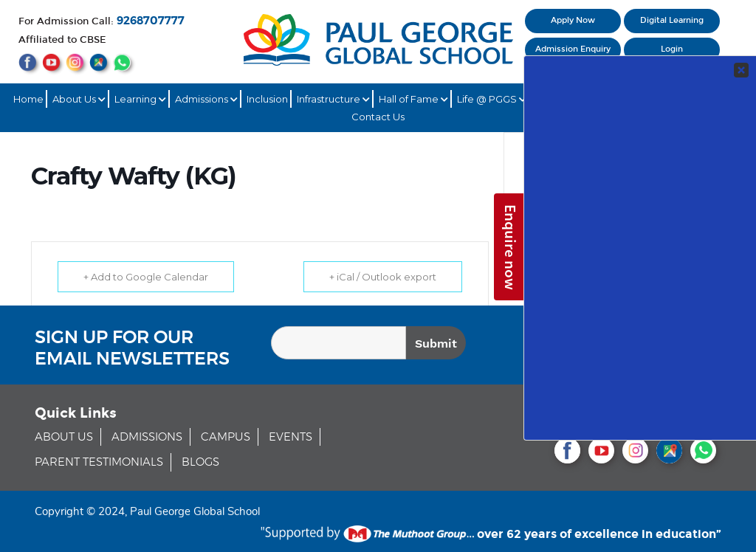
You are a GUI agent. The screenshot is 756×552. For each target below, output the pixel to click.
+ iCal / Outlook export (383, 277)
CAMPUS (226, 437)
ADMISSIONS (147, 437)
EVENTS (291, 437)
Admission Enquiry (573, 49)
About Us (79, 99)
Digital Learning (672, 20)
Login (672, 49)
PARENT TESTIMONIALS (99, 462)
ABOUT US (64, 437)
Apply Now (573, 20)
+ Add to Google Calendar (146, 277)
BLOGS (200, 462)
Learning (140, 99)
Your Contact (649, 266)
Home (28, 99)
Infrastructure (333, 99)
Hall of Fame (413, 99)
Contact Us (378, 117)
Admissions (206, 99)
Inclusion (267, 99)
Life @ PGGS (492, 99)
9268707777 (151, 21)
